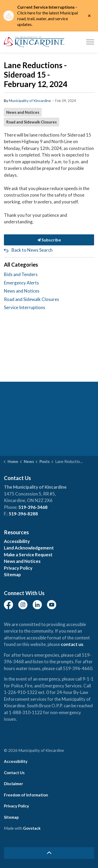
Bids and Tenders (21, 274)
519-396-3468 (33, 507)
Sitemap (12, 575)
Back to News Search (32, 250)
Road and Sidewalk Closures (31, 122)
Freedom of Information (26, 795)
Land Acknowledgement (29, 548)
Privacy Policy (18, 568)
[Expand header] (90, 42)
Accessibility (17, 541)
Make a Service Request (28, 555)
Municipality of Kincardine (30, 101)
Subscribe (49, 240)
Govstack (32, 828)
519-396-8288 (23, 514)
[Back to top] (49, 853)
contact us (72, 644)
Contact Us (14, 773)
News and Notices (23, 112)
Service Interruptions (25, 307)
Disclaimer (13, 784)
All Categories (21, 265)
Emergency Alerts (21, 283)
